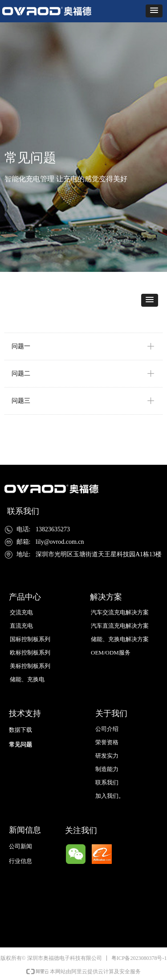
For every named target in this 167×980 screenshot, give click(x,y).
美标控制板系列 (30, 666)
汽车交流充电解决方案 (120, 612)
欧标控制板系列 (30, 653)
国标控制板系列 (30, 639)
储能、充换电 (27, 679)
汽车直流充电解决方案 (120, 626)
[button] (154, 11)
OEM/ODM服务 (111, 653)
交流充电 (21, 612)
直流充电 (21, 626)
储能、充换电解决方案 (120, 639)
